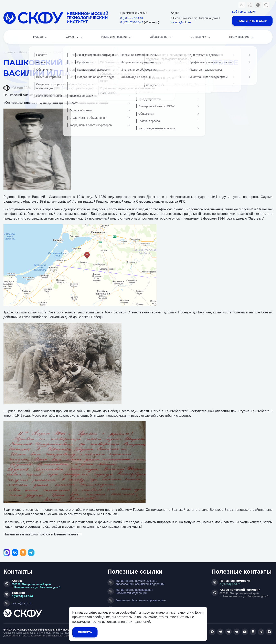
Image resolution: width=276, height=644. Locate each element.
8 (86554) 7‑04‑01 (132, 18)
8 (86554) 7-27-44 (22, 596)
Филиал (40, 37)
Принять (85, 632)
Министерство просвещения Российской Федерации (134, 591)
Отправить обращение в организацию (141, 600)
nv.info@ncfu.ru (181, 22)
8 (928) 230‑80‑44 (132, 22)
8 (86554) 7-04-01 (230, 584)
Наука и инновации (117, 37)
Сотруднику (201, 37)
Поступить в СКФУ (252, 21)
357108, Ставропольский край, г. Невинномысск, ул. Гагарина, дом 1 (36, 586)
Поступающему (242, 37)
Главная (9, 52)
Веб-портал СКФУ (244, 12)
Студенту (75, 37)
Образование (161, 37)
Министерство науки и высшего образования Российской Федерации (140, 582)
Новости (42, 52)
